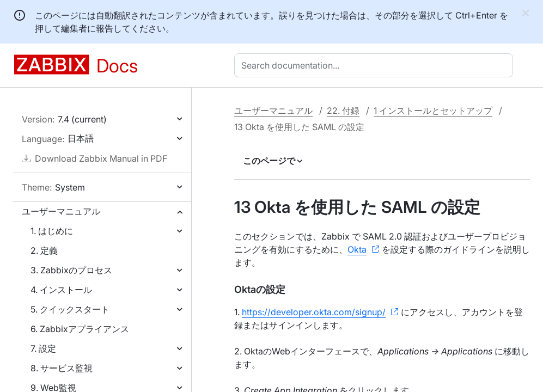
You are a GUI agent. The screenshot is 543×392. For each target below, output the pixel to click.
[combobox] (376, 65)
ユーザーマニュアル (61, 211)
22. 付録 (343, 111)
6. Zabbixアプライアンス (80, 329)
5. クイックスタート (70, 309)
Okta (357, 249)
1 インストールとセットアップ (433, 111)
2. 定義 (44, 250)
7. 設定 (43, 348)
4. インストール (61, 290)
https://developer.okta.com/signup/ (314, 312)
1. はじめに (52, 231)
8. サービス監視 (62, 368)
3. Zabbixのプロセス (71, 270)
